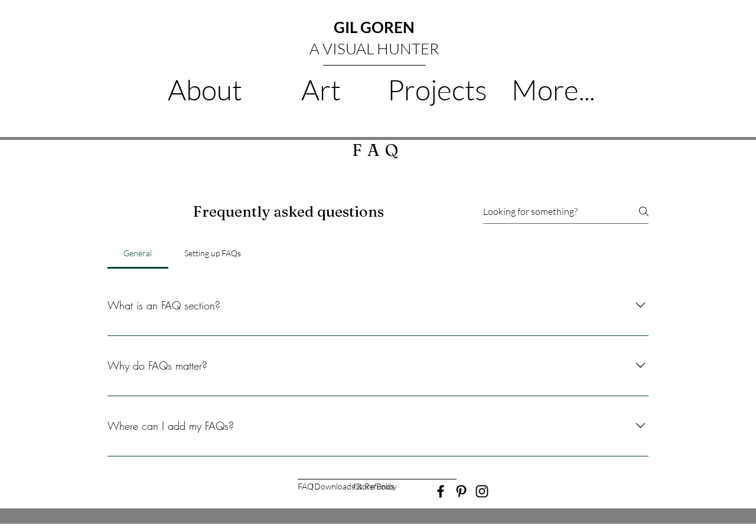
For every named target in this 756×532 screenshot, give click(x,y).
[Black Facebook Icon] (441, 491)
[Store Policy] (376, 487)
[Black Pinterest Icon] (461, 491)
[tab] (138, 253)
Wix (449, 527)
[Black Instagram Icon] (482, 491)
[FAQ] (306, 487)
